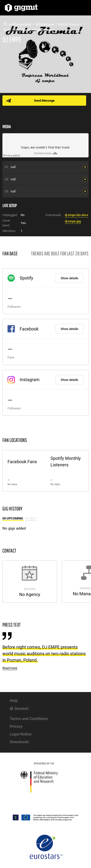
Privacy (16, 726)
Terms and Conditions (29, 719)
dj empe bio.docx (77, 215)
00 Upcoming (13, 518)
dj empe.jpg (73, 221)
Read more (10, 668)
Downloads (19, 742)
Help (14, 701)
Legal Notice (21, 734)
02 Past (31, 518)
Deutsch (22, 709)
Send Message (44, 101)
